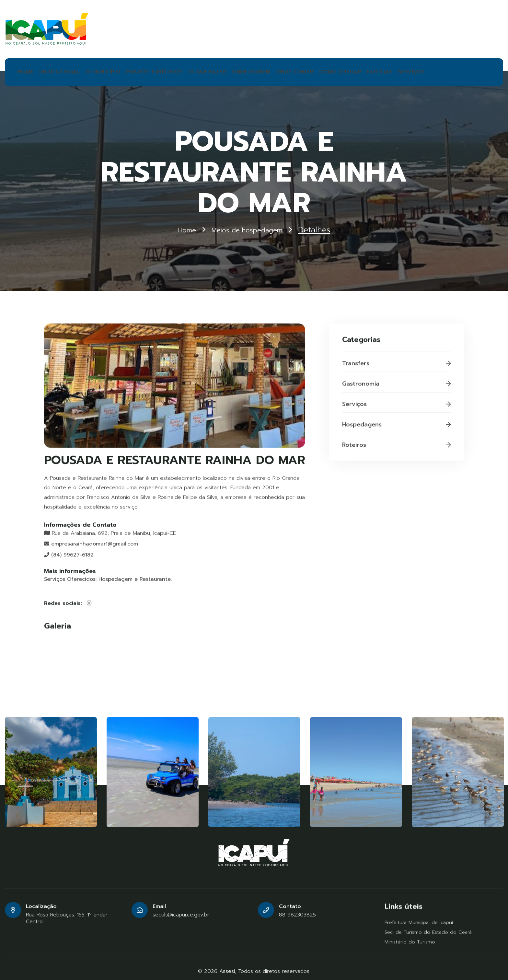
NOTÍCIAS (333, 71)
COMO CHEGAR (299, 71)
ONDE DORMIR (222, 71)
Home (180, 228)
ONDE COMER (260, 71)
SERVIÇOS (362, 71)
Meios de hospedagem (249, 228)
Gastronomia (397, 387)
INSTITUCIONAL (57, 71)
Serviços (397, 407)
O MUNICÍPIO (95, 71)
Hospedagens (397, 428)
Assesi (227, 968)
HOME (25, 71)
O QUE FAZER (184, 71)
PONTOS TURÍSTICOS (139, 71)
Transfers (397, 366)
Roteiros (397, 448)
